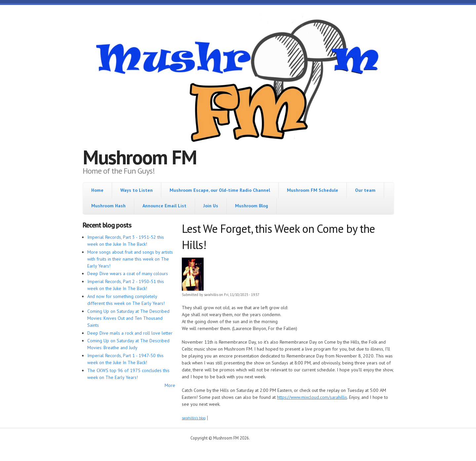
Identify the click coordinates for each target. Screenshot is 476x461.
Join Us (211, 206)
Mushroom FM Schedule (313, 190)
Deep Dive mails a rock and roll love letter (130, 333)
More (170, 385)
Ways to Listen (137, 190)
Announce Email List (164, 206)
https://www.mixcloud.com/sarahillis (312, 397)
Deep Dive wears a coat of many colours (128, 273)
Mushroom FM (140, 157)
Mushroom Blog (252, 206)
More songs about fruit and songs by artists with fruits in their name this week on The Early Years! (130, 259)
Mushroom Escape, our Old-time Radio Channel (220, 190)
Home (97, 190)
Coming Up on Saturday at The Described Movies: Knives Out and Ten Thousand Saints (128, 318)
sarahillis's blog (194, 418)
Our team (365, 190)
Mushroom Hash (108, 206)
